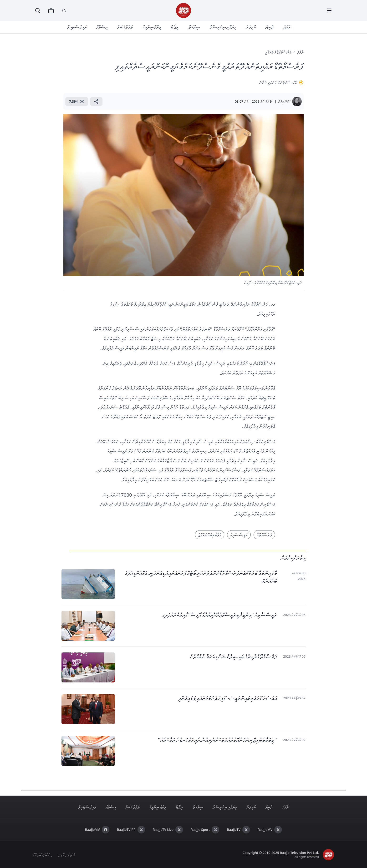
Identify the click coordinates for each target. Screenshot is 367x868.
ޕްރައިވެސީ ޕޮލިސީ (66, 855)
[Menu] (329, 10)
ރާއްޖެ (287, 27)
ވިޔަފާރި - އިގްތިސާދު (223, 27)
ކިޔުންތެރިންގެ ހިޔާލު (42, 855)
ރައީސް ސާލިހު (239, 535)
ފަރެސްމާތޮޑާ (264, 535)
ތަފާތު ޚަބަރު (125, 27)
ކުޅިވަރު (251, 27)
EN (64, 10)
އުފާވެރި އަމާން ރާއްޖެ (210, 535)
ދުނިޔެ (269, 27)
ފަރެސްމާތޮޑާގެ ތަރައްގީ (278, 52)
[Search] (38, 10)
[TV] (51, 10)
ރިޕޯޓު (175, 27)
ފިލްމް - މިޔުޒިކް (152, 27)
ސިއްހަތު (194, 27)
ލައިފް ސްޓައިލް (77, 27)
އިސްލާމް (102, 27)
